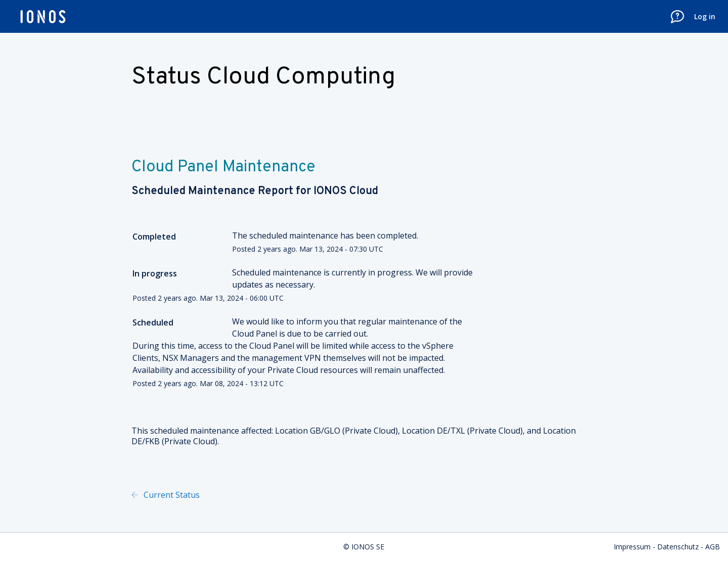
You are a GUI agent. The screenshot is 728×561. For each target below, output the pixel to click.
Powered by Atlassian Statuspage (306, 495)
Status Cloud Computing (263, 77)
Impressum (632, 547)
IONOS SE (368, 547)
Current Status (171, 495)
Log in (705, 16)
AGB (713, 547)
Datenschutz (678, 547)
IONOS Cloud (346, 191)
